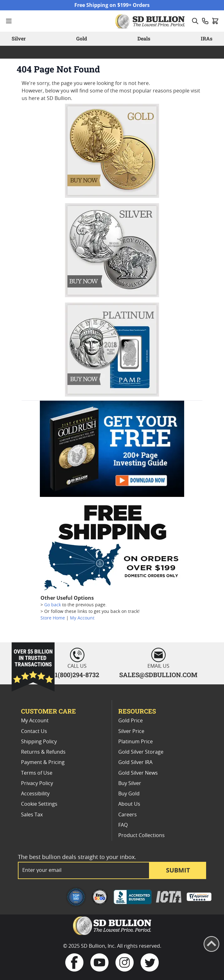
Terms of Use (37, 773)
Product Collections (141, 835)
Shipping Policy (39, 742)
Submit (178, 870)
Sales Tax (32, 815)
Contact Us (34, 731)
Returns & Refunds (43, 752)
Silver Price (131, 731)
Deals (144, 38)
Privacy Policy (37, 783)
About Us (129, 804)
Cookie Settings (39, 804)
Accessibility (35, 794)
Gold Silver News (138, 773)
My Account (82, 618)
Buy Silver (130, 783)
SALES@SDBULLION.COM (158, 675)
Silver (19, 38)
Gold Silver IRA (135, 762)
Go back (53, 605)
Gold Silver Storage (141, 752)
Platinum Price (136, 742)
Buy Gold (129, 794)
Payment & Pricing (43, 762)
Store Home (53, 618)
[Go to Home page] (151, 21)
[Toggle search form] (195, 21)
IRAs (207, 38)
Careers (128, 815)
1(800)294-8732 (77, 675)
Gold (82, 38)
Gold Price (131, 721)
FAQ (123, 825)
